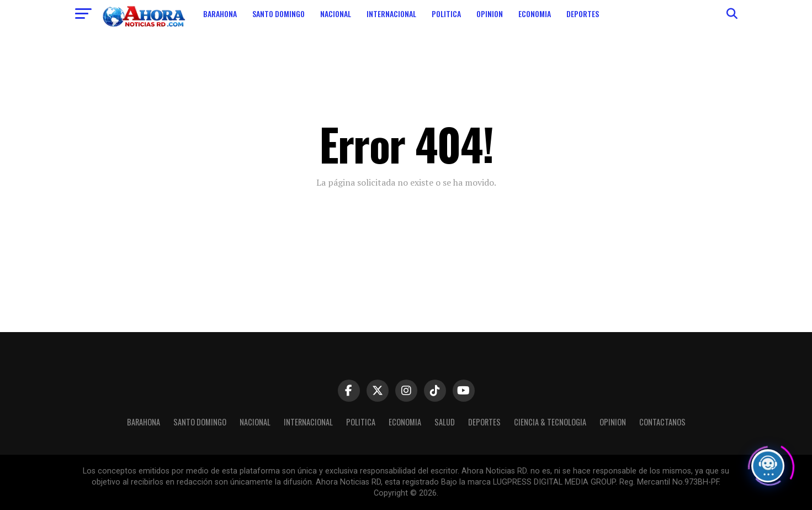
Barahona (220, 14)
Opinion (490, 14)
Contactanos (662, 422)
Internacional (391, 14)
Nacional (336, 14)
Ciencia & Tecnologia (550, 422)
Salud (445, 422)
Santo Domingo (278, 14)
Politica (446, 14)
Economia (535, 14)
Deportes (583, 14)
